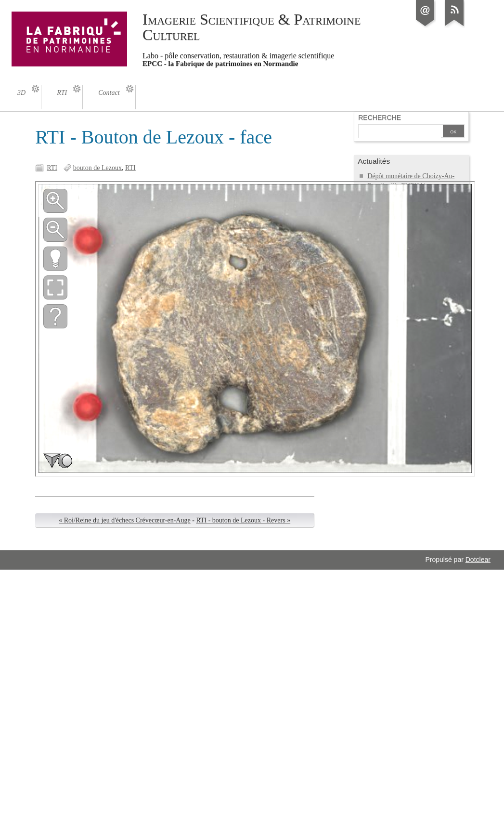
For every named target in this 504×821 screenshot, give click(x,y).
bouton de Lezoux (97, 168)
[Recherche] (400, 132)
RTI (52, 168)
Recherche (380, 117)
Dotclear (478, 560)
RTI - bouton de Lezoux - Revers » (243, 520)
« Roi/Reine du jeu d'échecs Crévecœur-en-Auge (125, 520)
